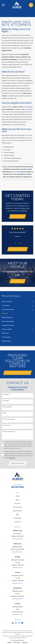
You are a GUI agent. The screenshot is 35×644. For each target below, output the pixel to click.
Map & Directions (17, 539)
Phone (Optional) (7, 407)
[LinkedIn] (13, 623)
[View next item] (19, 243)
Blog (17, 514)
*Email (4, 413)
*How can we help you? (9, 432)
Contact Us (17, 522)
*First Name (6, 394)
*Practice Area (7, 425)
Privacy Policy (12, 458)
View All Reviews (17, 249)
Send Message (17, 463)
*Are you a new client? (9, 419)
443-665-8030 (17, 487)
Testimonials (17, 518)
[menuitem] (16, 302)
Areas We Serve (17, 511)
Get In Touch (17, 216)
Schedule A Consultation (17, 373)
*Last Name (6, 401)
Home (17, 496)
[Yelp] (16, 623)
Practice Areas (17, 507)
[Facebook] (19, 623)
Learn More (17, 281)
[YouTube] (22, 623)
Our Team (17, 503)
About (17, 500)
